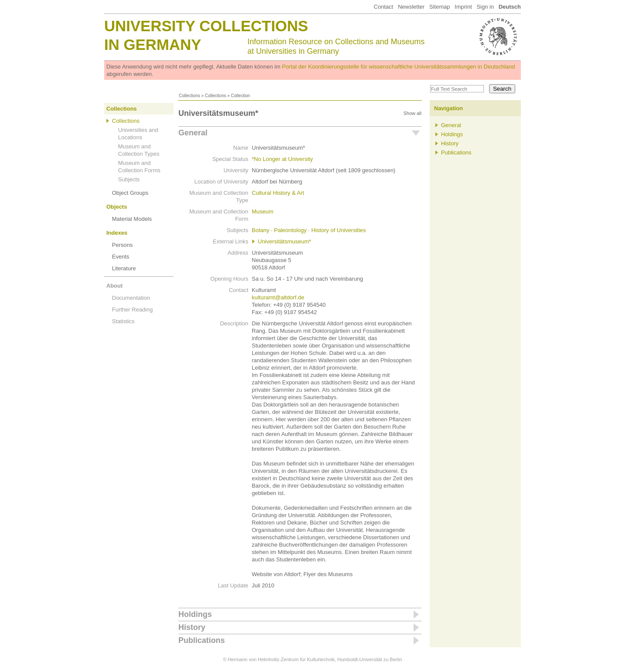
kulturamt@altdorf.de (278, 297)
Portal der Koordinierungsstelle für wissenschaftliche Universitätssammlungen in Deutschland (399, 67)
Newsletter (411, 7)
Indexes (117, 233)
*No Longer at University (282, 159)
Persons (122, 245)
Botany (260, 230)
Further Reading (132, 310)
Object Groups (130, 193)
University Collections (206, 26)
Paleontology (290, 230)
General (193, 133)
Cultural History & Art (278, 193)
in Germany (153, 44)
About (115, 286)
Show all (412, 113)
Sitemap (440, 7)
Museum (263, 211)
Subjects (129, 179)
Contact (383, 7)
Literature (124, 268)
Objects (117, 207)
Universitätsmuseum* (285, 241)
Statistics (123, 321)
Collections (189, 96)
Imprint (464, 7)
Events (121, 257)
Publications (202, 640)
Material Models (132, 219)
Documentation (131, 298)
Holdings (195, 614)
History (192, 627)
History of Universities (339, 230)
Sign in (485, 7)
